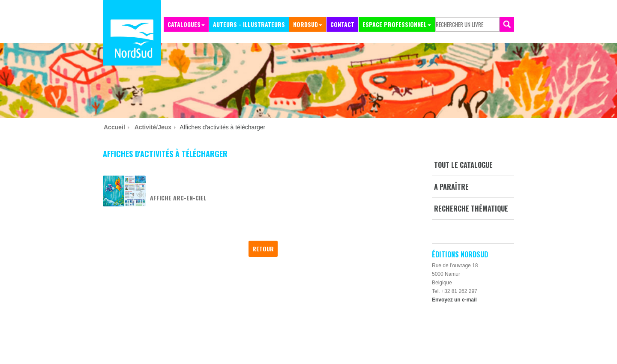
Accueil (114, 127)
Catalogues (184, 24)
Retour (263, 249)
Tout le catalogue (463, 165)
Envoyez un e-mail (454, 300)
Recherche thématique (471, 209)
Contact (342, 24)
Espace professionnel (395, 24)
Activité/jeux (153, 127)
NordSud (306, 24)
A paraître (451, 187)
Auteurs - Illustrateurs (249, 24)
